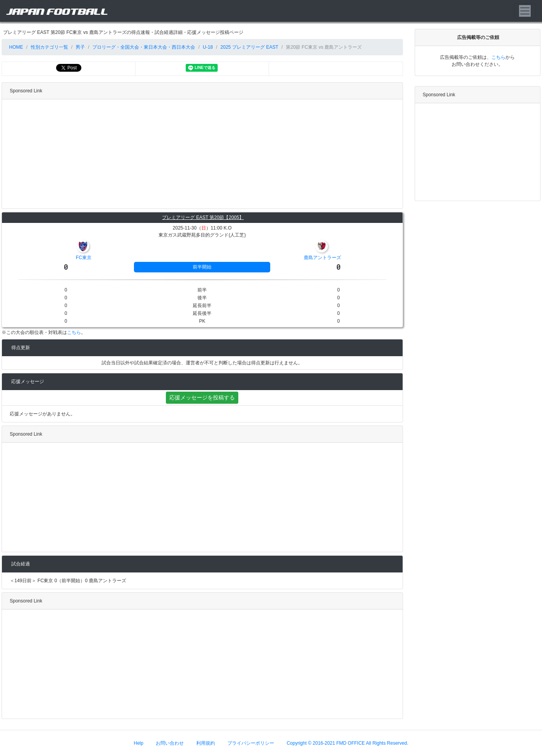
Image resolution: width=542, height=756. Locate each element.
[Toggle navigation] (525, 11)
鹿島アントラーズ (322, 258)
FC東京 (84, 258)
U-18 (208, 47)
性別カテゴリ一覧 (49, 47)
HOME (15, 47)
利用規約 (206, 743)
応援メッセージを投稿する (202, 397)
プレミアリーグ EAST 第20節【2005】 (203, 217)
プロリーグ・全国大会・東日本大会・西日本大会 (144, 47)
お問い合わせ (170, 743)
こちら (74, 332)
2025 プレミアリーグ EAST (249, 47)
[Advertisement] (201, 154)
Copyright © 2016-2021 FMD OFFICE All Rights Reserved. (347, 743)
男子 (80, 47)
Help (139, 743)
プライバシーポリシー (251, 743)
